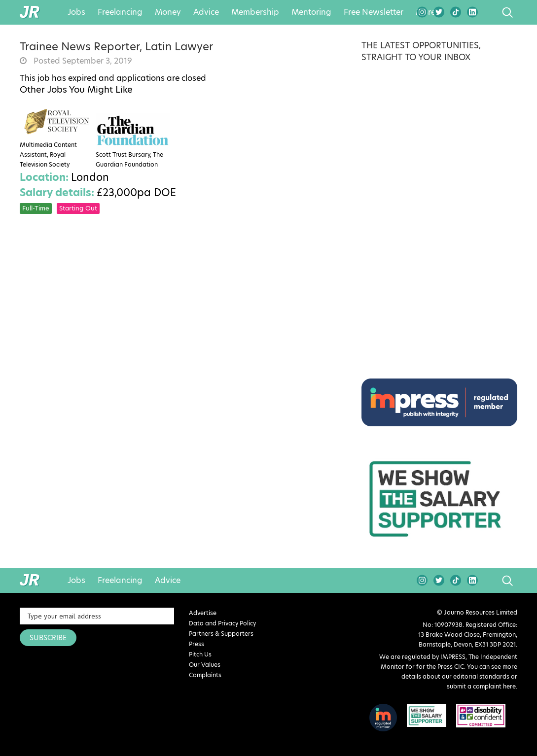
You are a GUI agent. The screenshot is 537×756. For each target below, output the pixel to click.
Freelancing (120, 12)
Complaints (205, 675)
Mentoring (311, 12)
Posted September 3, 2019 (82, 61)
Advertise (203, 613)
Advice (206, 12)
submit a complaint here (481, 686)
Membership (255, 12)
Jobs (76, 12)
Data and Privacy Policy (222, 623)
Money (168, 12)
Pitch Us (200, 654)
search (489, 12)
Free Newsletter (374, 12)
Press (197, 644)
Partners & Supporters (221, 634)
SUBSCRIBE (48, 638)
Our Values (205, 665)
